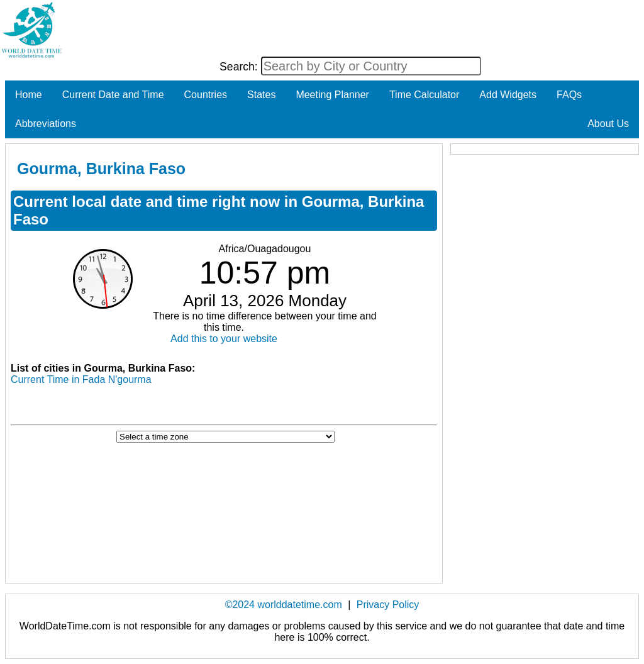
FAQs (569, 95)
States (261, 95)
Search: (240, 67)
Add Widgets (508, 95)
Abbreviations (46, 124)
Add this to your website (224, 339)
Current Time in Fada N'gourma (81, 379)
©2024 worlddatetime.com (284, 605)
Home (29, 95)
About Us (608, 124)
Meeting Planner (332, 95)
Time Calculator (424, 95)
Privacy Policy (388, 605)
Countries (206, 95)
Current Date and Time (113, 95)
